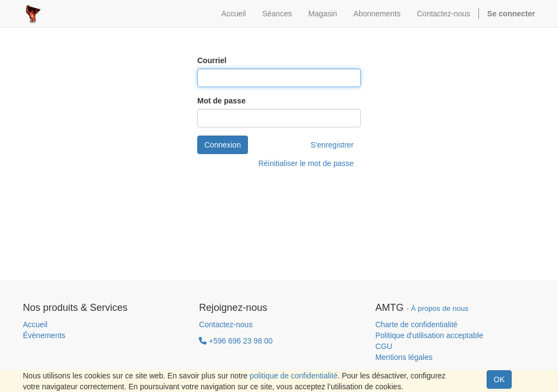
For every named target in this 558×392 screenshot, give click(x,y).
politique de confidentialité (293, 376)
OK (499, 379)
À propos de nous (440, 308)
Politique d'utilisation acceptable (429, 335)
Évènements (44, 335)
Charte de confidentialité (417, 324)
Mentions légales (404, 357)
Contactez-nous (226, 324)
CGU (384, 346)
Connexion (223, 145)
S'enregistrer (332, 145)
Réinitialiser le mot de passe (306, 163)
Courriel (212, 60)
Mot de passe (222, 101)
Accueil (35, 324)
